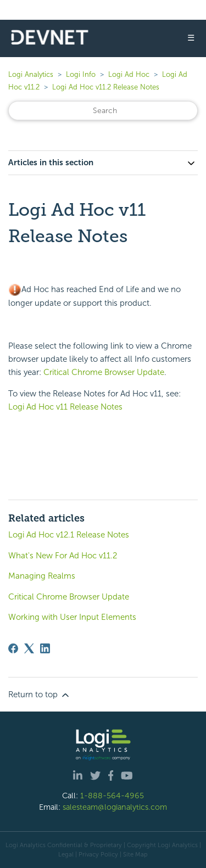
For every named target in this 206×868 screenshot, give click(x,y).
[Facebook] (13, 648)
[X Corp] (29, 648)
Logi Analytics (31, 74)
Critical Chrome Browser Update (104, 372)
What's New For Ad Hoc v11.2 (63, 556)
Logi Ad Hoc (129, 74)
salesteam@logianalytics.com (115, 807)
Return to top (40, 695)
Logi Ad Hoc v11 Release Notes (65, 407)
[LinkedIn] (45, 648)
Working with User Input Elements (72, 617)
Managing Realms (42, 576)
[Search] (103, 111)
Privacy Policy (98, 854)
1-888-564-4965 (112, 796)
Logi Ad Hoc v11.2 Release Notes (106, 87)
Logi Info (81, 74)
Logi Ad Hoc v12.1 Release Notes (69, 535)
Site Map (135, 854)
